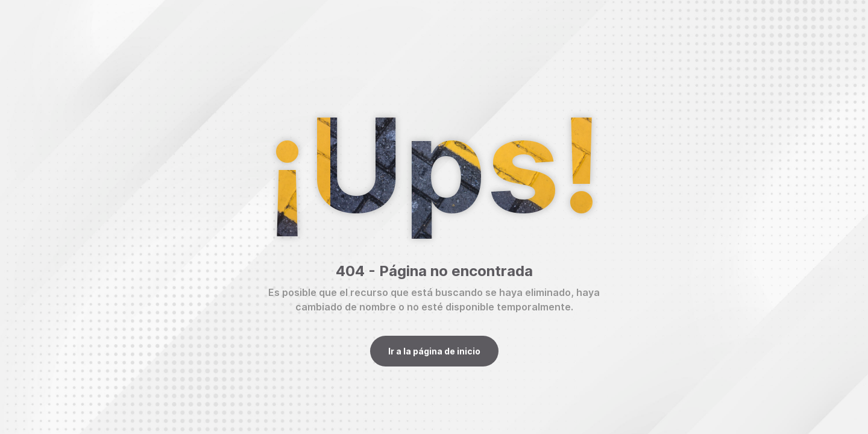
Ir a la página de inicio (434, 351)
